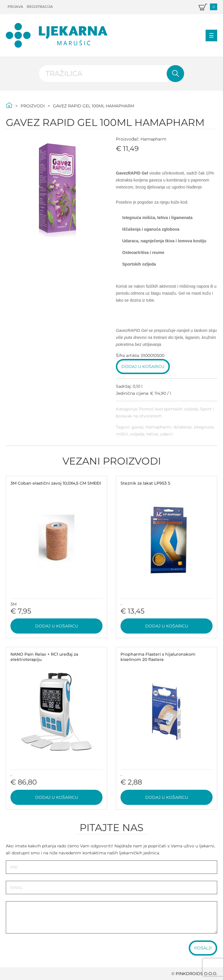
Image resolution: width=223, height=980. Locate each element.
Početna (9, 105)
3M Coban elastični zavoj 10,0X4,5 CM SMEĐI (56, 483)
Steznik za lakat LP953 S (145, 483)
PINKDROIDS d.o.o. (196, 974)
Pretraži (175, 74)
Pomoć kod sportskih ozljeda (169, 409)
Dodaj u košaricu (143, 367)
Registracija (40, 7)
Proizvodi (33, 106)
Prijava (15, 7)
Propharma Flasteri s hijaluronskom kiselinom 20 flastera (158, 657)
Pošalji (203, 948)
